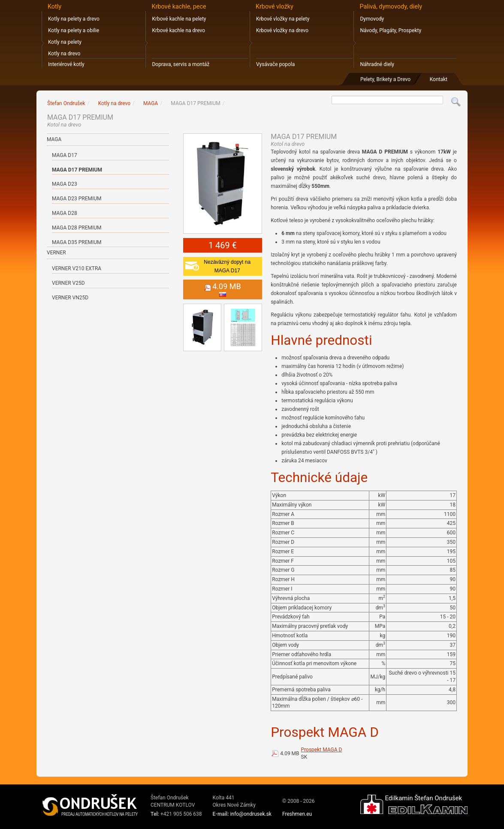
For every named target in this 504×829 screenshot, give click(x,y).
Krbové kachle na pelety (179, 19)
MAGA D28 (65, 213)
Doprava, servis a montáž (181, 64)
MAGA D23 (65, 184)
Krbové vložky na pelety (283, 19)
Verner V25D (68, 283)
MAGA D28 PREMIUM (77, 228)
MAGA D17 (65, 155)
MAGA (54, 139)
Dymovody (372, 19)
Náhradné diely (377, 64)
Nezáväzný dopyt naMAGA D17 (227, 266)
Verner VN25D (70, 298)
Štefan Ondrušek (66, 103)
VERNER (56, 253)
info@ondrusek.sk (251, 814)
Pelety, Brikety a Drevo (385, 79)
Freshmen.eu (297, 814)
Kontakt (439, 79)
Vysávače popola (275, 64)
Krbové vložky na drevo (282, 30)
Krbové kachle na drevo (178, 30)
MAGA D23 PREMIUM (77, 199)
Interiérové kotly (66, 64)
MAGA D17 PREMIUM (77, 170)
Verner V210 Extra (77, 268)
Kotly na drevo (64, 54)
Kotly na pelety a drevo (74, 19)
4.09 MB (290, 754)
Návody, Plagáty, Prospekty (391, 30)
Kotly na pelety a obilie (74, 30)
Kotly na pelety (65, 42)
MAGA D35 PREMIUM (77, 242)
